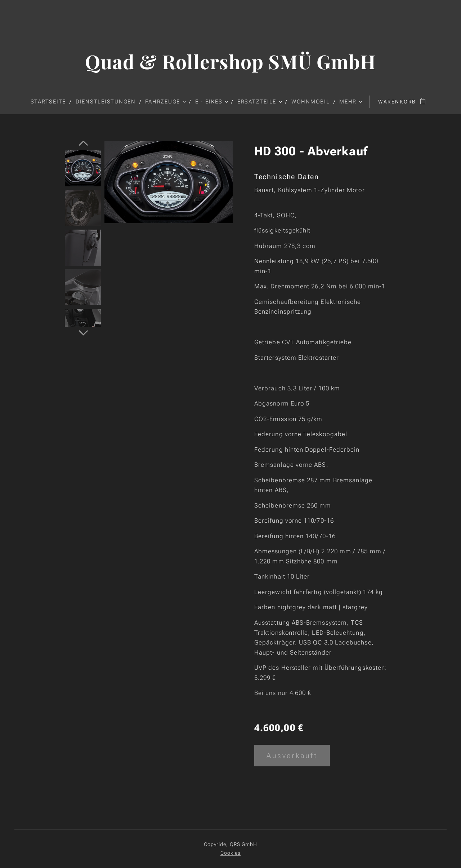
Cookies (231, 853)
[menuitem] (51, 102)
